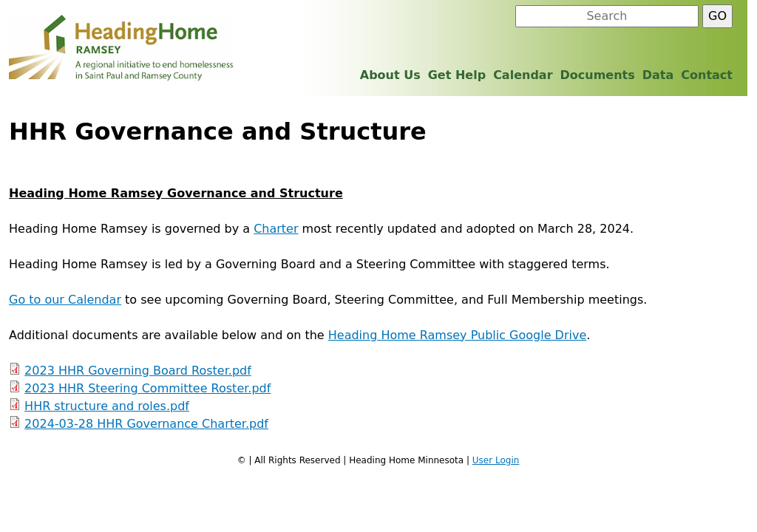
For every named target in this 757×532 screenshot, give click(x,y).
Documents (598, 75)
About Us (390, 75)
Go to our (38, 300)
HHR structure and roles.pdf (107, 406)
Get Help (457, 75)
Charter (276, 229)
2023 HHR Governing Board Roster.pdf (138, 371)
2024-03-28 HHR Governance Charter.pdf (146, 424)
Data (658, 75)
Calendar (95, 300)
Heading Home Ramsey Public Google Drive (458, 335)
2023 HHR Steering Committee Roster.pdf (147, 388)
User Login (496, 460)
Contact (707, 75)
